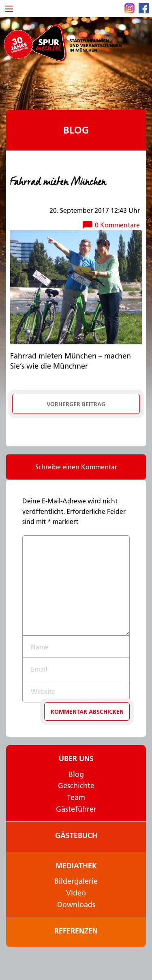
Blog (76, 130)
